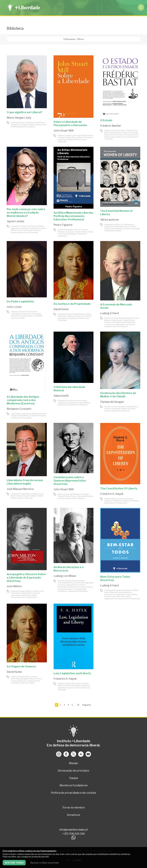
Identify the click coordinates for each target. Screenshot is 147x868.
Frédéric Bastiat (111, 126)
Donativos (73, 815)
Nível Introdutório (28, 127)
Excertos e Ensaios (18, 122)
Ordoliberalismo (125, 318)
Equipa (74, 778)
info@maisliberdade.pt (74, 830)
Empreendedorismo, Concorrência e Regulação (120, 323)
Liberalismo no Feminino (20, 226)
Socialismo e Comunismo (114, 135)
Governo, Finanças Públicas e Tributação (73, 231)
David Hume (61, 309)
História (107, 229)
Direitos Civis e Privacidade (75, 135)
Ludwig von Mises (65, 576)
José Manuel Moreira (20, 489)
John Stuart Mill (64, 131)
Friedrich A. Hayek (112, 494)
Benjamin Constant (19, 409)
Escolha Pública (71, 498)
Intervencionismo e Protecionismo (24, 597)
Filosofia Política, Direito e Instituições (124, 133)
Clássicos (61, 135)
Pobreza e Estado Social (113, 320)
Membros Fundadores (74, 785)
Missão (73, 763)
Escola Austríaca (78, 581)
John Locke (14, 307)
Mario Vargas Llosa (19, 118)
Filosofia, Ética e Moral (19, 125)
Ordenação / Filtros (74, 39)
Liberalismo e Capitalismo (35, 122)
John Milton (14, 586)
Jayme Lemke (16, 221)
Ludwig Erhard (109, 313)
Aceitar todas (14, 863)
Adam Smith (61, 396)
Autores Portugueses (65, 230)
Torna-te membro (73, 808)
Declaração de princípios (73, 771)
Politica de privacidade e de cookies (73, 793)
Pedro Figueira (63, 225)
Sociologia (72, 234)
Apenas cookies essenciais (45, 863)
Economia (135, 318)
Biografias (15, 228)
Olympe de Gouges (112, 402)
